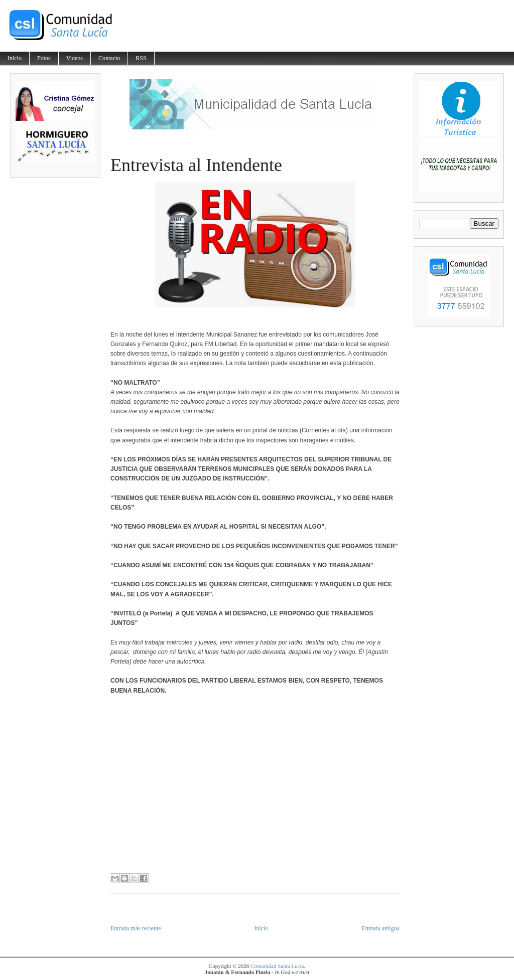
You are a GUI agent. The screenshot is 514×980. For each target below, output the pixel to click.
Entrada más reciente (136, 928)
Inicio (15, 58)
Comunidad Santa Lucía (277, 966)
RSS (141, 58)
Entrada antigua (380, 928)
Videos (75, 58)
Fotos (44, 58)
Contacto (109, 58)
